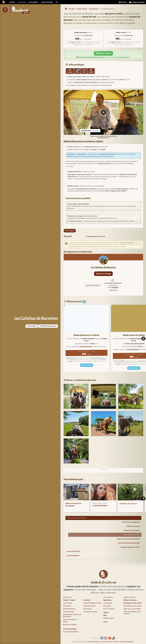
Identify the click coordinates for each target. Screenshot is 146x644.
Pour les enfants (109, 602)
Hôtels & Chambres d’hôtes (92, 596)
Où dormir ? (87, 593)
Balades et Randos (69, 602)
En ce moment (33, 2)
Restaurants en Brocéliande (132, 530)
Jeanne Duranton (104, 138)
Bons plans (107, 599)
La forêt (12, 2)
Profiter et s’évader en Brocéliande (77, 518)
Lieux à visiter (68, 596)
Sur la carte (113, 290)
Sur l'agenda (70, 231)
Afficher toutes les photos (48, 326)
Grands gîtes (87, 602)
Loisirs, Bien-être (69, 605)
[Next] (143, 339)
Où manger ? (67, 599)
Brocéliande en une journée (132, 599)
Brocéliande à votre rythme (133, 596)
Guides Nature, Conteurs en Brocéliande (128, 539)
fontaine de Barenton (86, 347)
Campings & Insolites (90, 605)
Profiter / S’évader (69, 593)
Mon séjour (22, 2)
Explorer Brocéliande (73, 556)
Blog (105, 609)
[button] (57, 2)
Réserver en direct (103, 53)
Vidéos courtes (108, 611)
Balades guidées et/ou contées (96, 236)
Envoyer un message (103, 274)
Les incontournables (70, 622)
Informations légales (127, 635)
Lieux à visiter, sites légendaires (131, 522)
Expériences (108, 593)
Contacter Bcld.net (93, 635)
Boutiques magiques (70, 618)
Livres (105, 615)
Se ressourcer (108, 596)
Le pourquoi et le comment (110, 635)
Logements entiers (89, 599)
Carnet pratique (47, 2)
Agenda (106, 606)
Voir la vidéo (32, 326)
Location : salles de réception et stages (129, 543)
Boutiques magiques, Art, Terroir (130, 547)
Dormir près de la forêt (73, 551)
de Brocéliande (71, 625)
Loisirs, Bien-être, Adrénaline (132, 535)
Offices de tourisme (130, 593)
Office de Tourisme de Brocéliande (73, 505)
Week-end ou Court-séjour (132, 602)
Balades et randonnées (133, 526)
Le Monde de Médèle (100, 506)
